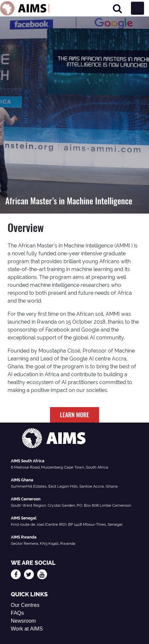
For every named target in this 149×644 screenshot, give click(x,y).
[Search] (117, 8)
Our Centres (25, 605)
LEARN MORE (74, 415)
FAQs (17, 613)
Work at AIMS (27, 629)
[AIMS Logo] (25, 8)
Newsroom (23, 621)
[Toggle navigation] (137, 8)
